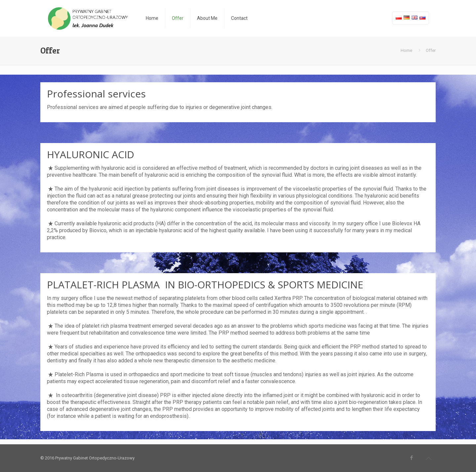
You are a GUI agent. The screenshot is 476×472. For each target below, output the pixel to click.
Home (406, 50)
